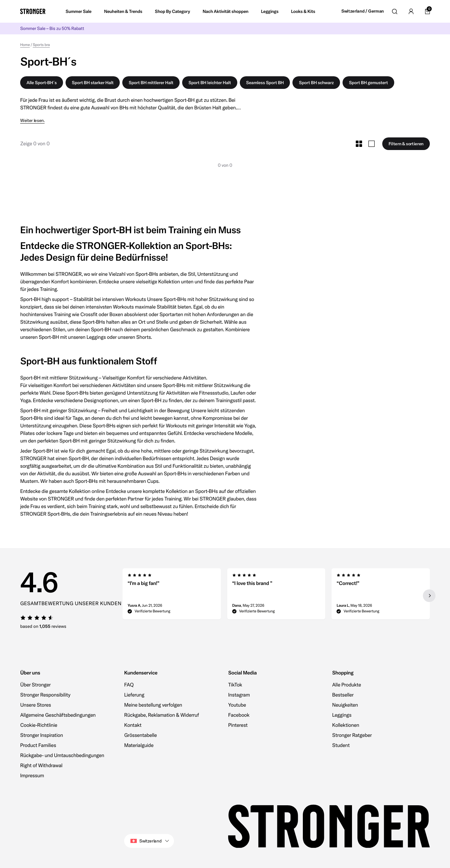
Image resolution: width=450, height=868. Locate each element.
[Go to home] (33, 11)
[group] (172, 596)
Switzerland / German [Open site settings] (363, 11)
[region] (276, 596)
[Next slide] (429, 596)
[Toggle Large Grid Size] (372, 144)
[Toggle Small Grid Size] (359, 144)
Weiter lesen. (32, 121)
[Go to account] (411, 11)
